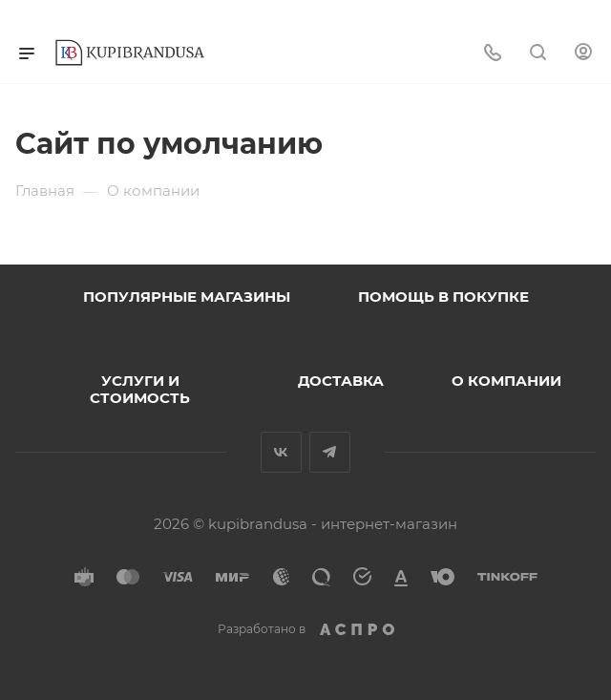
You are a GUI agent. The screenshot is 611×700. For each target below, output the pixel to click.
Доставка (341, 381)
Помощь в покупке (443, 297)
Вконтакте (281, 452)
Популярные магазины (187, 297)
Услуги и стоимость (140, 389)
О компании (506, 381)
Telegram (330, 452)
